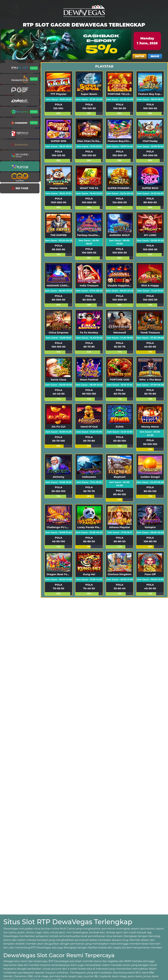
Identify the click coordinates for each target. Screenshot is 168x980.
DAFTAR (140, 56)
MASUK (155, 56)
